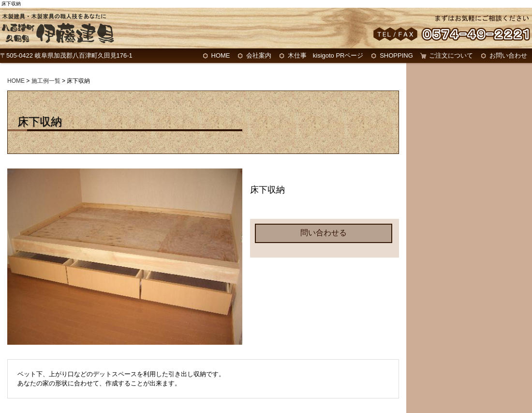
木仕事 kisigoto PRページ (326, 55)
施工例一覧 (46, 81)
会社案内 (259, 55)
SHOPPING (396, 55)
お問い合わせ (508, 55)
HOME (221, 55)
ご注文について (451, 55)
